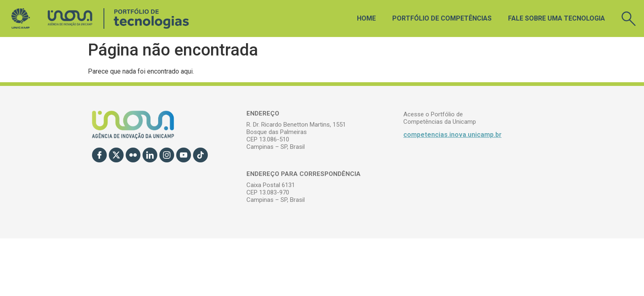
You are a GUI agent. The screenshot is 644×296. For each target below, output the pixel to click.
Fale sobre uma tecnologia (557, 18)
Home (366, 18)
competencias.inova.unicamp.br (452, 135)
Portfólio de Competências (442, 18)
